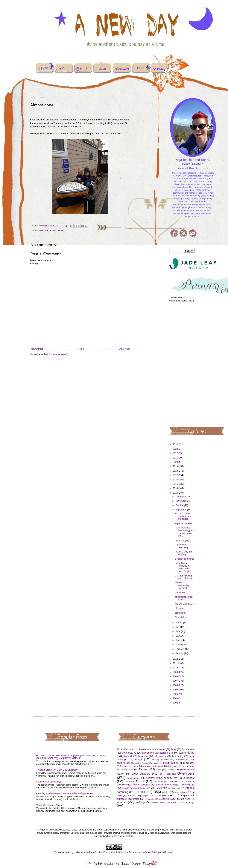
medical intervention (166, 785)
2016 (176, 480)
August (179, 623)
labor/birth (174, 782)
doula (158, 770)
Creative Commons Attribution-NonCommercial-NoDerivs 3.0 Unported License (134, 852)
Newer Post (37, 349)
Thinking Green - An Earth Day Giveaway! (57, 770)
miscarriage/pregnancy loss (136, 788)
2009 (176, 672)
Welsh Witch (177, 802)
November (181, 501)
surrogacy (122, 799)
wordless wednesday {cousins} (182, 585)
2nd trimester (159, 749)
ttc (178, 799)
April (178, 640)
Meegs (71, 852)
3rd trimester (188, 749)
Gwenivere (44, 230)
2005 (176, 690)
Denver (143, 769)
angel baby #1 (129, 753)
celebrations (171, 763)
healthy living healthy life (161, 778)
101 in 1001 (123, 749)
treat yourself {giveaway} (49, 782)
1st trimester (140, 749)
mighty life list (188, 785)
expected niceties (184, 523)
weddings (140, 802)
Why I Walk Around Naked (49, 805)
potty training (181, 792)
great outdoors (141, 774)
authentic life (187, 753)
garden (170, 770)
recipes (132, 796)
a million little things (185, 559)
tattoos (136, 799)
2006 (176, 685)
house (128, 781)
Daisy (168, 766)
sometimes (180, 593)
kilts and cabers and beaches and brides (183, 516)
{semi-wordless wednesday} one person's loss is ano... (184, 532)
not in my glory (182, 540)
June (178, 631)
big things (136, 759)
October (180, 505)
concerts (190, 763)
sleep (171, 795)
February (180, 649)
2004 (176, 694)
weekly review (158, 802)
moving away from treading (184, 553)
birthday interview (161, 760)
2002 (176, 703)
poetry (165, 792)
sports (186, 796)
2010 (176, 668)
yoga (192, 802)
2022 (176, 453)
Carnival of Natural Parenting (145, 763)
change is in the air (184, 604)
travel (60, 230)
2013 (176, 493)
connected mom (130, 766)
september (180, 613)
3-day (174, 749)
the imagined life (152, 799)
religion (145, 796)
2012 (176, 659)
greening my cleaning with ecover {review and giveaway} (64, 793)
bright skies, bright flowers (184, 598)
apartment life (166, 753)
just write (158, 782)
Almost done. (181, 617)
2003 (176, 698)
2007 (176, 681)
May (178, 636)
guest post (165, 774)
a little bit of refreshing (181, 546)
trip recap (180, 608)
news (159, 788)
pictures (53, 230)
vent (187, 799)
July (178, 627)
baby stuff (143, 756)
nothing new (174, 788)
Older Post (124, 349)
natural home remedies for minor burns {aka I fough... (183, 567)
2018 (176, 471)
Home (81, 349)
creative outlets (151, 766)
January (180, 653)
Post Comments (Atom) (56, 354)
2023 (176, 449)
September (181, 510)
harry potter (133, 778)
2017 (176, 475)
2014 (176, 488)
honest (190, 778)
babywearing (160, 756)
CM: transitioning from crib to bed (184, 577)
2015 (176, 484)
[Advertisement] (182, 364)
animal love (148, 753)
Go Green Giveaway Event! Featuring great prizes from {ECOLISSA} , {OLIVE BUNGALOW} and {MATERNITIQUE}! (71, 757)
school (158, 796)
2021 (176, 458)
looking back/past (142, 785)
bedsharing (178, 756)
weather (122, 802)
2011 (176, 663)
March (179, 645)
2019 (176, 466)
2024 (176, 444)
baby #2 (128, 756)
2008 (176, 676)
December (181, 497)
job (143, 781)
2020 (176, 462)
